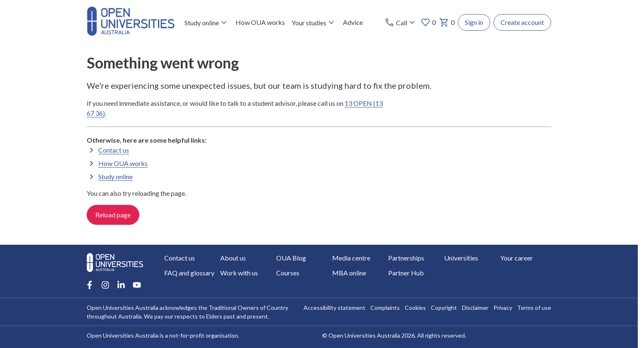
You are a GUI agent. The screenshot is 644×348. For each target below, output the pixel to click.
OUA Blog (291, 258)
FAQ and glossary (189, 273)
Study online (207, 22)
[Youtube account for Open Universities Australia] (137, 285)
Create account (522, 22)
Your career (516, 258)
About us (233, 258)
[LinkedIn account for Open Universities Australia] (121, 285)
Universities (461, 258)
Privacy (503, 308)
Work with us (239, 273)
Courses (288, 273)
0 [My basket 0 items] (447, 22)
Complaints (385, 308)
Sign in (474, 22)
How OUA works (260, 22)
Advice (353, 22)
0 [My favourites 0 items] (428, 22)
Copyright (444, 308)
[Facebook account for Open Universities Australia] (90, 285)
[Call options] (401, 22)
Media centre (351, 258)
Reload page (113, 215)
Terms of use (534, 308)
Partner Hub (406, 273)
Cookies (415, 308)
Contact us (114, 150)
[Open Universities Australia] (131, 33)
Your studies (314, 22)
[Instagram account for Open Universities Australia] (105, 285)
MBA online (349, 273)
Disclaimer (475, 308)
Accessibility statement (334, 308)
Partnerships (406, 258)
